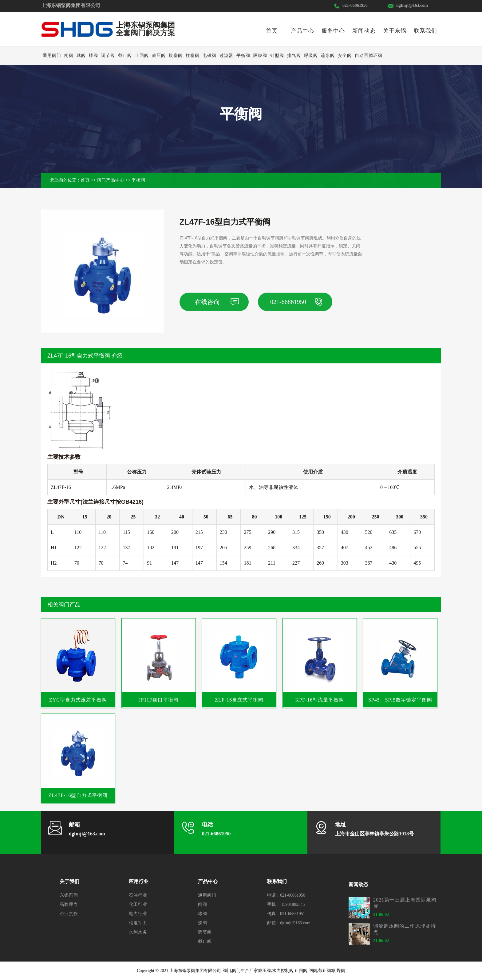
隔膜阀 (260, 56)
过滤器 (226, 56)
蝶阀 (93, 56)
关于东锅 (395, 31)
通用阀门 (52, 56)
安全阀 (345, 56)
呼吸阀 (311, 56)
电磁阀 (209, 56)
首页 (272, 31)
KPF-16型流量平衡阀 (320, 700)
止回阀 (142, 56)
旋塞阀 (176, 56)
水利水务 (138, 932)
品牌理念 (69, 904)
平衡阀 (243, 56)
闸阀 (69, 56)
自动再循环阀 (369, 56)
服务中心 (333, 31)
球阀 (81, 56)
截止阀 (125, 56)
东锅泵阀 (69, 895)
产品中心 (302, 31)
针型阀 (277, 56)
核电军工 (138, 923)
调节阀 (108, 56)
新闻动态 (364, 31)
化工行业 (138, 904)
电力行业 (138, 914)
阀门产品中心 (111, 180)
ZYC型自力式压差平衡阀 (78, 700)
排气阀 (294, 56)
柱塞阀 (193, 56)
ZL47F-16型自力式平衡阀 (78, 795)
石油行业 (138, 895)
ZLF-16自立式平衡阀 (239, 700)
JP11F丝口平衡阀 (158, 700)
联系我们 (425, 31)
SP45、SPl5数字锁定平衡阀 (400, 700)
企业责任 (69, 914)
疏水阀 (328, 56)
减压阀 (159, 56)
